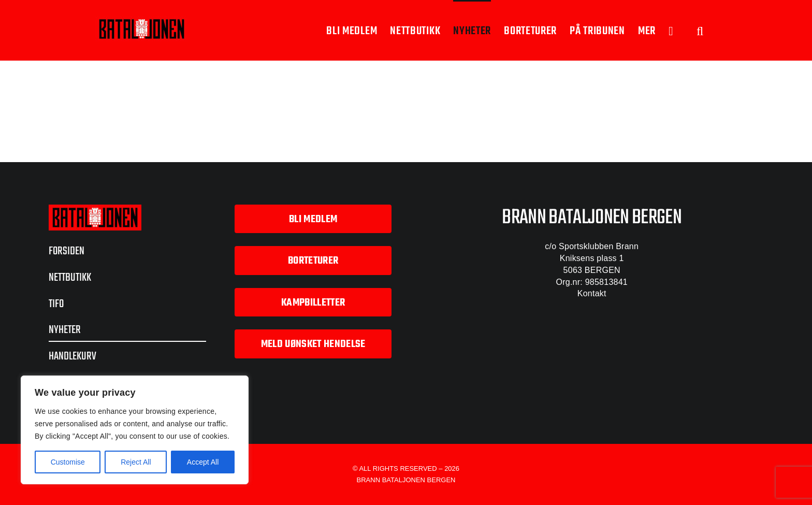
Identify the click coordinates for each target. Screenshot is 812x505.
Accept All (203, 462)
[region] (135, 430)
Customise (68, 462)
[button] (700, 30)
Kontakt (592, 293)
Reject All (136, 462)
